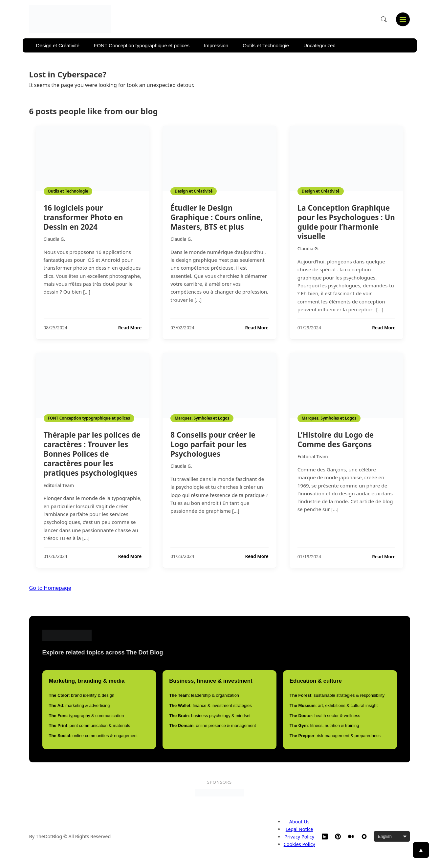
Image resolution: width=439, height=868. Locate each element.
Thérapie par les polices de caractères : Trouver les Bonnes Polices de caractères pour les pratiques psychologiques (92, 454)
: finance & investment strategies (210, 705)
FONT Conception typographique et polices (142, 45)
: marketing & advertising (79, 705)
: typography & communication (87, 716)
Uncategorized (319, 45)
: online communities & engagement (93, 736)
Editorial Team (59, 485)
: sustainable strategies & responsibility (337, 695)
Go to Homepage (50, 588)
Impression (216, 45)
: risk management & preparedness (335, 736)
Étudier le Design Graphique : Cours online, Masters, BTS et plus (217, 217)
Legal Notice (299, 829)
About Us (299, 822)
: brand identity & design (82, 695)
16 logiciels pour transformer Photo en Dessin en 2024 (83, 217)
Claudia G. (55, 239)
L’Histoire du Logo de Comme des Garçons (336, 440)
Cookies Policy (299, 844)
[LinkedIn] (325, 837)
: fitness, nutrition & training (324, 725)
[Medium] (351, 837)
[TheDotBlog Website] (364, 837)
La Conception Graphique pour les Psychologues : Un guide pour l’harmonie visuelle (346, 222)
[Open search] (384, 19)
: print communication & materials (90, 725)
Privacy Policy (299, 837)
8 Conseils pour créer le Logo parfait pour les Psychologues (213, 444)
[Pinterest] (338, 837)
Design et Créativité (58, 45)
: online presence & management (212, 725)
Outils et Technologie (266, 45)
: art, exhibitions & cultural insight (334, 705)
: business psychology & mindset (210, 716)
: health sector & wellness (325, 716)
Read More (130, 328)
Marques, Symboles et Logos (202, 418)
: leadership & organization (204, 695)
